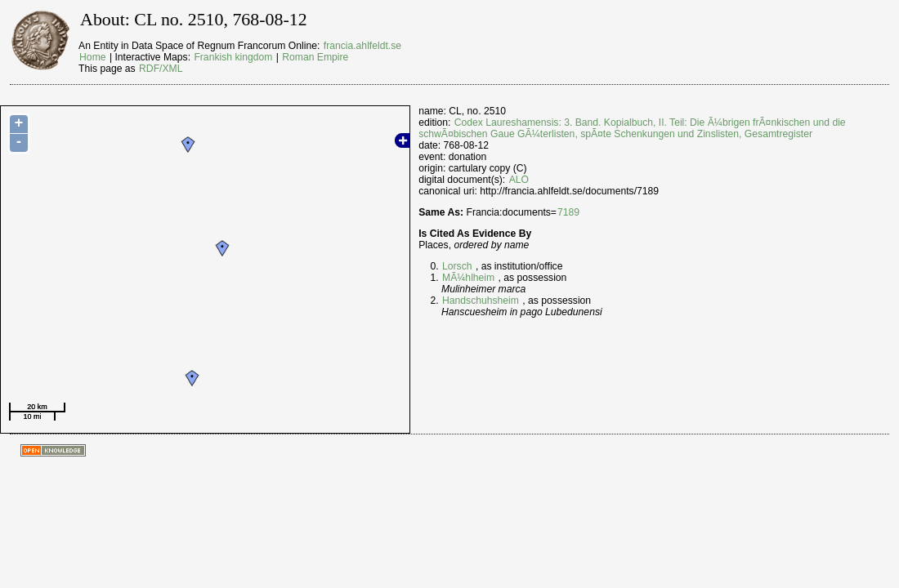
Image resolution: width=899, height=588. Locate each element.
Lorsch (457, 266)
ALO (519, 180)
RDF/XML (161, 69)
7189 (568, 212)
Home (92, 57)
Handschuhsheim (481, 301)
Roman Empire (315, 57)
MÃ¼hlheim (468, 278)
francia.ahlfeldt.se (362, 46)
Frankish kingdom (233, 57)
